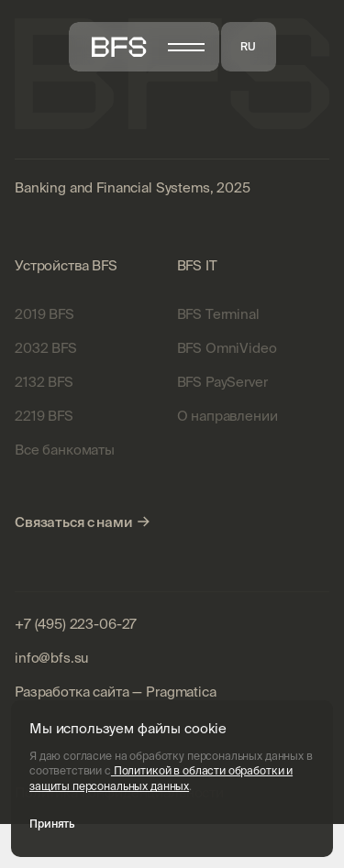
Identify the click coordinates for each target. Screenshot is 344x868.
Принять (52, 824)
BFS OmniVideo (227, 348)
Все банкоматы (65, 450)
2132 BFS (44, 382)
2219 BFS (44, 416)
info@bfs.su (52, 658)
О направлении (227, 416)
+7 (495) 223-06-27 (76, 624)
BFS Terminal (218, 314)
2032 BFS (46, 348)
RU (248, 46)
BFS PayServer (222, 382)
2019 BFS (44, 314)
